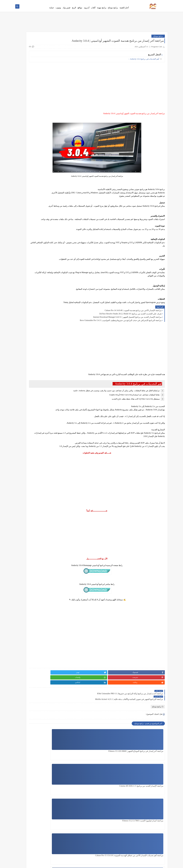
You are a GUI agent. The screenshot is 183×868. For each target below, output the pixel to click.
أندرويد (87, 11)
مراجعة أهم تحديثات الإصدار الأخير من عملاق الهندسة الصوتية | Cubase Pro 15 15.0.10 (149, 800)
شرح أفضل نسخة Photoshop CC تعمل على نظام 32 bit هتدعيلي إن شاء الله (31, 274)
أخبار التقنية (124, 11)
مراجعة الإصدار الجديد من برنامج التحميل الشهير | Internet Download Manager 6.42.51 (127, 339)
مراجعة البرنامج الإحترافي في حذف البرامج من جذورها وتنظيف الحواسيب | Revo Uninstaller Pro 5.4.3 (121, 343)
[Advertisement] (115, 90)
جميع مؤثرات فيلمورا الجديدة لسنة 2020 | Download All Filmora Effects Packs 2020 (32, 176)
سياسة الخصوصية (141, 2)
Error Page (117, 2)
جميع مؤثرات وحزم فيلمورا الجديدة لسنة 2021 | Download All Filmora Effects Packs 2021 (31, 246)
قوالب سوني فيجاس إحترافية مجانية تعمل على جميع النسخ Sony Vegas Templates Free (32, 204)
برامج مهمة (102, 11)
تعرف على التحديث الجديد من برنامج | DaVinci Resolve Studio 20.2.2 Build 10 (131, 336)
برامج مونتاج (113, 11)
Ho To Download (128, 2)
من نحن (109, 2)
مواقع (80, 11)
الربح (74, 11)
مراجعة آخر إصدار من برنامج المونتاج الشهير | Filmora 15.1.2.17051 (83, 800)
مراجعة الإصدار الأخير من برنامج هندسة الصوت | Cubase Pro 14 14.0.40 (133, 333)
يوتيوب (58, 11)
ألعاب (93, 11)
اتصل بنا (152, 2)
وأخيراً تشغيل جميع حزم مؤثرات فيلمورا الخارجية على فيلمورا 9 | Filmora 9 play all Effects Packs (31, 190)
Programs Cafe (139, 864)
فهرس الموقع (161, 2)
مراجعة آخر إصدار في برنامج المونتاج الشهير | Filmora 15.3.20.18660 (152, 766)
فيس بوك (67, 11)
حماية (52, 11)
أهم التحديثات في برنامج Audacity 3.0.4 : (144, 65)
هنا (49, 42)
